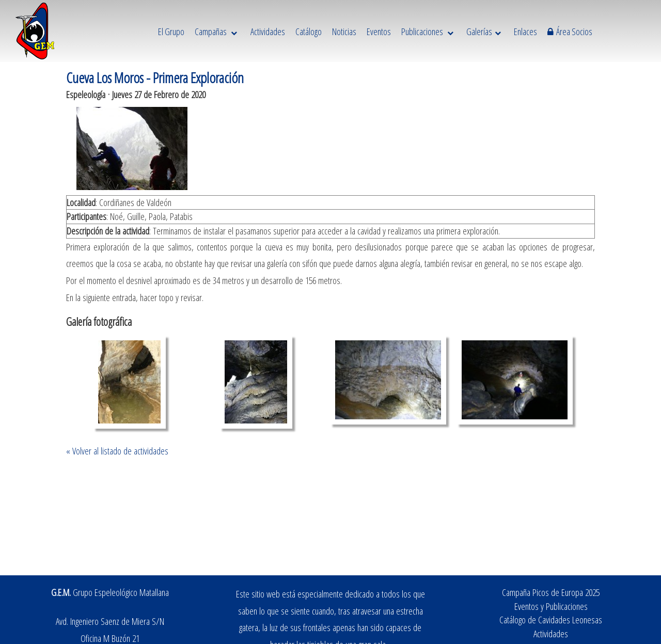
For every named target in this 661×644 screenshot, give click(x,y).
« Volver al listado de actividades (117, 451)
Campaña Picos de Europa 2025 (551, 592)
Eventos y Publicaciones (551, 606)
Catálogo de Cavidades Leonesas (551, 619)
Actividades (551, 633)
